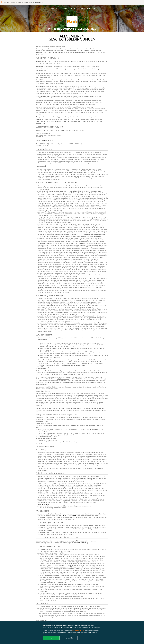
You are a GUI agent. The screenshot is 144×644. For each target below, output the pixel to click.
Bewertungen (67, 9)
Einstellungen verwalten (78, 631)
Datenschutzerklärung (81, 543)
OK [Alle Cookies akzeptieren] (51, 638)
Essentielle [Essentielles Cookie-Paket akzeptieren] (69, 638)
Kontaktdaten (79, 9)
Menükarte (55, 9)
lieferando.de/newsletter (70, 516)
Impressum (91, 9)
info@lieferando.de (47, 140)
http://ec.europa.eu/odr (63, 501)
